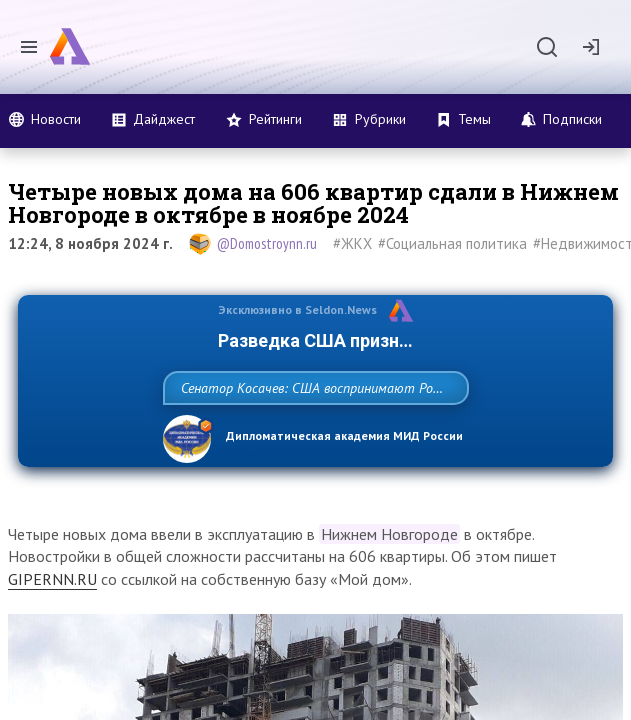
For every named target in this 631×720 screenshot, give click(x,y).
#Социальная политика (452, 243)
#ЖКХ (352, 243)
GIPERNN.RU (52, 623)
